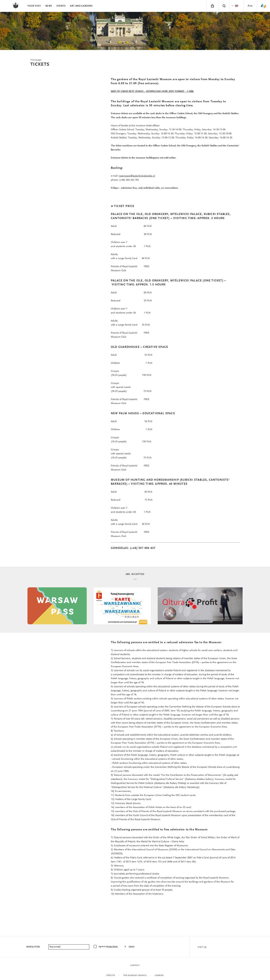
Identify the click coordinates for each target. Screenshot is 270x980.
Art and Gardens (81, 6)
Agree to (108, 947)
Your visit (34, 6)
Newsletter (33, 947)
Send (132, 947)
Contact (135, 965)
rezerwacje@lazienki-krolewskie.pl (137, 176)
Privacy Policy (112, 947)
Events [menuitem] (61, 6)
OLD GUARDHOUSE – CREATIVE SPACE (139, 347)
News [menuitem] (49, 6)
